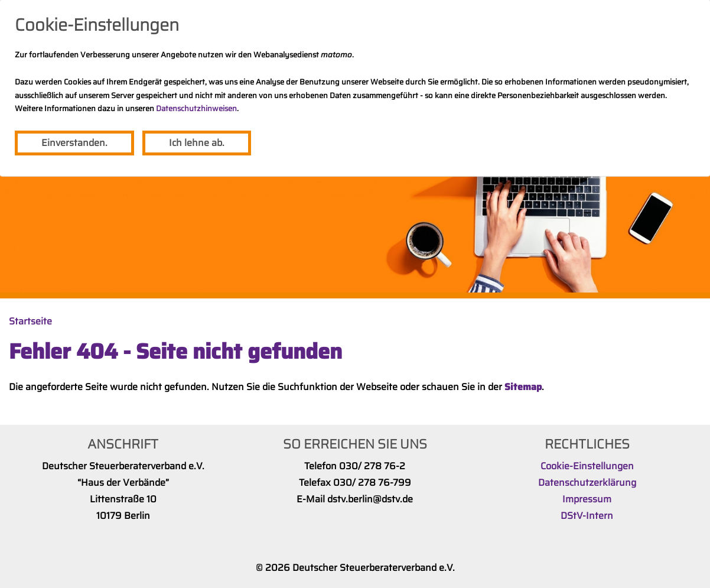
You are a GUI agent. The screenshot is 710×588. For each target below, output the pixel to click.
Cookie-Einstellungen (587, 466)
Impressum (587, 499)
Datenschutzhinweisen (196, 108)
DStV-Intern (587, 516)
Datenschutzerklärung (587, 483)
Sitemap (523, 387)
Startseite (30, 321)
